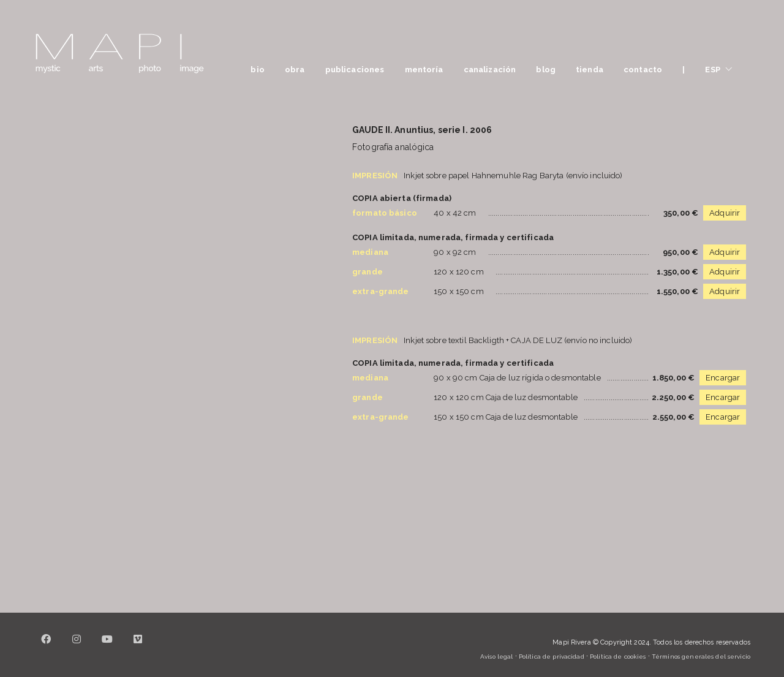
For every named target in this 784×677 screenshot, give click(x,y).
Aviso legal (496, 656)
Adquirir (725, 213)
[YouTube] (107, 646)
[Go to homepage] (119, 54)
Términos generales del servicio (701, 656)
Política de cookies (618, 656)
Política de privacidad (552, 656)
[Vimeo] (138, 646)
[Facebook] (46, 646)
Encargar (723, 378)
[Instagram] (77, 646)
